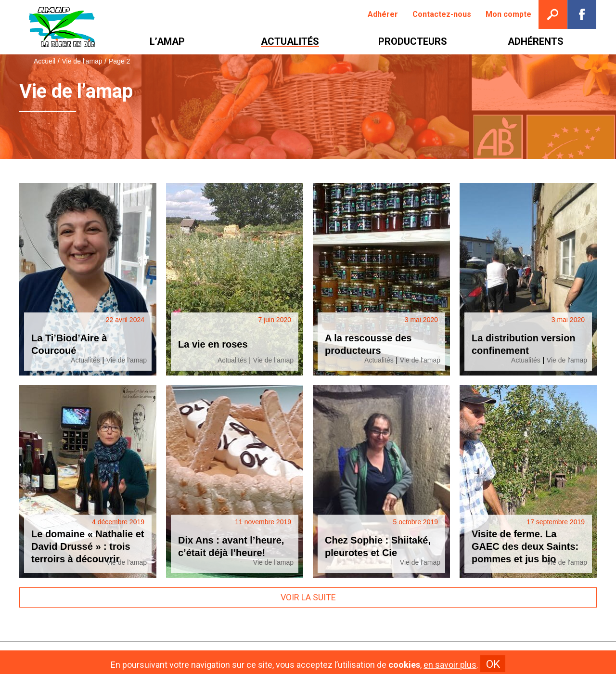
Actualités (85, 360)
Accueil (45, 61)
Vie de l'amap (82, 61)
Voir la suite (308, 597)
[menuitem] (383, 14)
